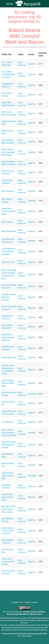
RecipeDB (28, 4)
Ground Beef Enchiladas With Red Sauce (8, 74)
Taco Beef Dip (7, 422)
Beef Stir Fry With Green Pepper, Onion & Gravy (9, 509)
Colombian (32, 476)
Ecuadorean (33, 394)
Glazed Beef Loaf (9, 358)
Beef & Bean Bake (9, 231)
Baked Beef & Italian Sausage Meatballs (8, 337)
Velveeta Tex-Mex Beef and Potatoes (9, 297)
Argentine (32, 64)
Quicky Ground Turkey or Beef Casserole (8, 531)
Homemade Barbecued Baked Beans (9, 211)
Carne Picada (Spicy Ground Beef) (7, 476)
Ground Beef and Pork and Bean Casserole (8, 251)
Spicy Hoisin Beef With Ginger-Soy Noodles (9, 445)
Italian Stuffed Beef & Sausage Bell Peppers (8, 152)
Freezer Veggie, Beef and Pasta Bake (8, 383)
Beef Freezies (7, 222)
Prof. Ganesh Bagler (24, 636)
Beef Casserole (8, 191)
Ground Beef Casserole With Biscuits (8, 562)
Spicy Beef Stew (8, 262)
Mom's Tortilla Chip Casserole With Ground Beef (9, 433)
